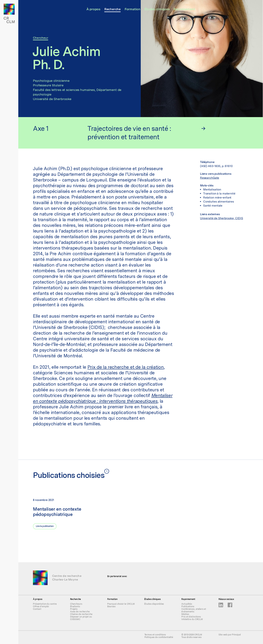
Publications (188, 606)
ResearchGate (210, 178)
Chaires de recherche (81, 614)
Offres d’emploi (41, 606)
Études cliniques (157, 9)
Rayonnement (184, 9)
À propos (93, 9)
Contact (37, 609)
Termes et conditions (155, 635)
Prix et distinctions (191, 617)
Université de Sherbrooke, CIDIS (222, 218)
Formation (133, 9)
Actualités (187, 604)
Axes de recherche (80, 612)
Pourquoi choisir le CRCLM (121, 604)
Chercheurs (76, 604)
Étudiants (75, 606)
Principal (236, 635)
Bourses (111, 606)
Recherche (112, 9)
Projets (74, 609)
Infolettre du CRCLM (192, 619)
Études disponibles (154, 604)
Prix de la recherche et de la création (126, 367)
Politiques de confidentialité (159, 637)
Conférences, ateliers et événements (194, 610)
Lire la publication (45, 526)
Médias (185, 614)
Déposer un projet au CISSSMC (81, 618)
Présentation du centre (45, 604)
